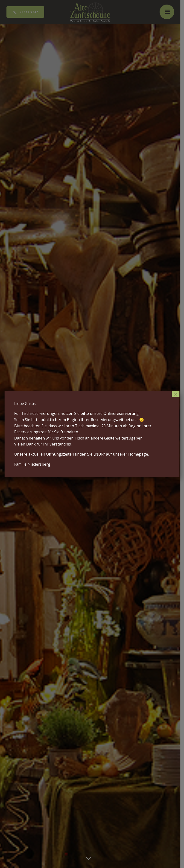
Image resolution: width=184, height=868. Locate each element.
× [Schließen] (176, 394)
